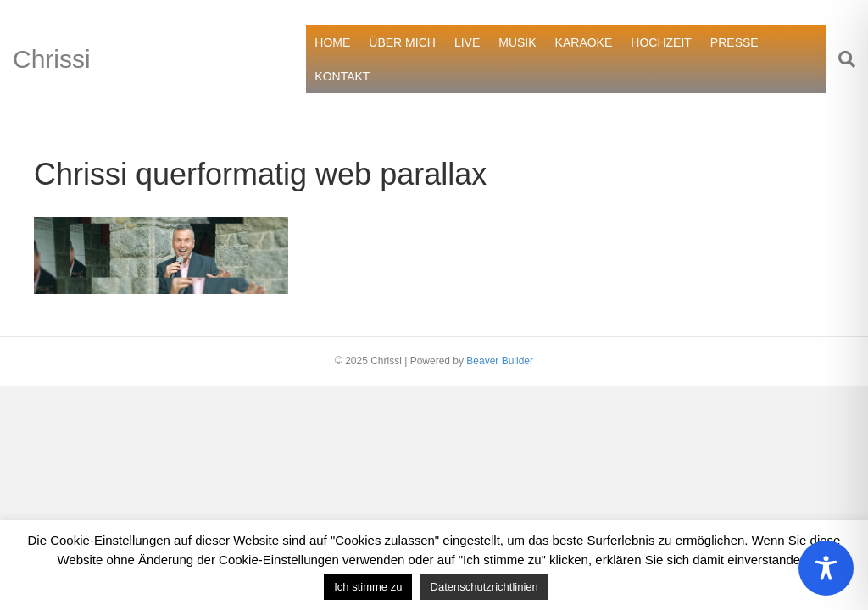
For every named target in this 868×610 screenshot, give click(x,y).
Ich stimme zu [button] (368, 587)
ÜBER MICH (402, 42)
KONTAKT (342, 76)
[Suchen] (840, 59)
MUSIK (517, 42)
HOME (332, 42)
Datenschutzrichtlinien (484, 587)
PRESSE (734, 42)
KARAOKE (584, 42)
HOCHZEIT (661, 42)
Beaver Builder (500, 361)
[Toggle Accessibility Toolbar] (826, 568)
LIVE (467, 42)
